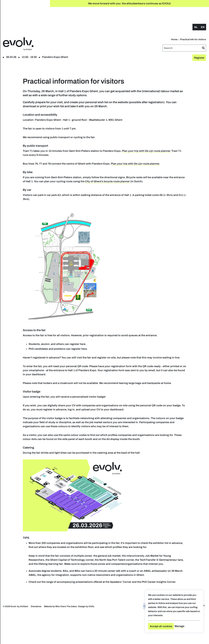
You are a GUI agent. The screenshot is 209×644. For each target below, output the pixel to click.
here (128, 342)
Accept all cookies (161, 626)
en (203, 13)
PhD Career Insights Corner (91, 616)
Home (174, 25)
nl (196, 13)
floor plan (33, 17)
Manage (179, 626)
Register (20, 17)
